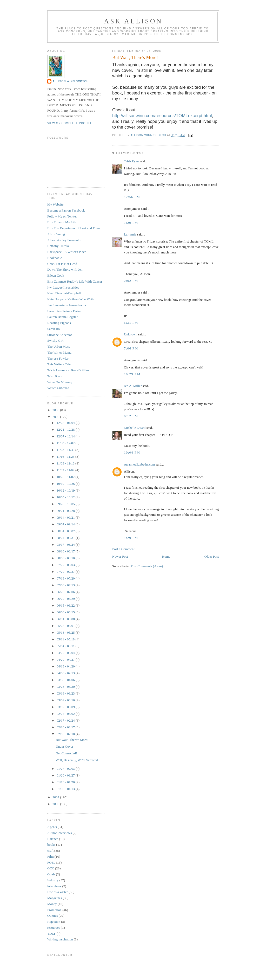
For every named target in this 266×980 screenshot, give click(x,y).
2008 (56, 417)
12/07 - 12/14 (66, 436)
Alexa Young (56, 234)
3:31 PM (131, 323)
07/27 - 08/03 (66, 565)
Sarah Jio (54, 329)
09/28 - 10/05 (66, 504)
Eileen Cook (56, 275)
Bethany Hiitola (58, 246)
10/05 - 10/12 (66, 497)
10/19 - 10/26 (66, 484)
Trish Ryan (131, 161)
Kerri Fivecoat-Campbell (64, 293)
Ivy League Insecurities (63, 287)
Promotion (54, 910)
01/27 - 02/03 (66, 769)
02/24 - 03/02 (66, 714)
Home (166, 556)
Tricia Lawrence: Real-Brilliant (68, 370)
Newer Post (120, 556)
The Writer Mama (59, 352)
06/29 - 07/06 (66, 592)
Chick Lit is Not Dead (62, 264)
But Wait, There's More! (72, 740)
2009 (56, 410)
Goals (51, 874)
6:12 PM (131, 416)
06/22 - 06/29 (66, 599)
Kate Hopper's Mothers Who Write (71, 299)
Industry (53, 880)
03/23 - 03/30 (66, 687)
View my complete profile (70, 123)
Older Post (212, 556)
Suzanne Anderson (60, 335)
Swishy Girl (55, 341)
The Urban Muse (59, 346)
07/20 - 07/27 (66, 572)
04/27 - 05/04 (66, 653)
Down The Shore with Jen (65, 269)
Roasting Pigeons (59, 323)
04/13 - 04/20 (66, 666)
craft (50, 851)
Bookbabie (55, 258)
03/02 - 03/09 (66, 707)
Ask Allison (133, 21)
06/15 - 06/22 (66, 605)
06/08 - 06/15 (66, 612)
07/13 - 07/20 (66, 578)
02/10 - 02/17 (66, 727)
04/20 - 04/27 (66, 660)
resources (54, 928)
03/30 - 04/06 (66, 680)
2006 (56, 804)
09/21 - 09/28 (66, 511)
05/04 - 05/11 (66, 646)
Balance (53, 839)
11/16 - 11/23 (66, 457)
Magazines (55, 898)
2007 (56, 797)
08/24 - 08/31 (66, 538)
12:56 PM (132, 197)
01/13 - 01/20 (66, 782)
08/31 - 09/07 (66, 531)
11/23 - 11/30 (66, 450)
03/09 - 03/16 (66, 700)
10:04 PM (132, 452)
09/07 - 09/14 (66, 524)
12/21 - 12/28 (66, 429)
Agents (52, 827)
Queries (52, 916)
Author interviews (59, 833)
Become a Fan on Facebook (66, 210)
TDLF (52, 934)
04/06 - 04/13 (66, 673)
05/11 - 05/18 (66, 639)
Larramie (130, 234)
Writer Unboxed (58, 388)
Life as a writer (58, 892)
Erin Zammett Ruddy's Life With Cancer (75, 281)
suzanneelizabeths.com (139, 464)
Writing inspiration (60, 939)
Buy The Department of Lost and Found (74, 228)
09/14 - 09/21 (66, 517)
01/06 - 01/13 (66, 789)
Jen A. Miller (133, 386)
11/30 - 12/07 (66, 443)
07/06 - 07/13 (66, 585)
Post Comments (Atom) (147, 566)
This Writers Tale (59, 364)
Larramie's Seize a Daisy (64, 311)
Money (52, 904)
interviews (54, 886)
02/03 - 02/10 (66, 734)
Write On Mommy (60, 382)
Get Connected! (66, 753)
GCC (51, 868)
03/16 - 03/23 (66, 693)
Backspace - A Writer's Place (67, 252)
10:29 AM (132, 374)
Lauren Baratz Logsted (63, 317)
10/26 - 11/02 (66, 477)
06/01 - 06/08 (66, 619)
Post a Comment (123, 549)
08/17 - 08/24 (66, 545)
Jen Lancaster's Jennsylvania (67, 305)
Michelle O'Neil (135, 428)
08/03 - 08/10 (66, 558)
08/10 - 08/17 (66, 551)
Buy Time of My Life (62, 222)
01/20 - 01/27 (66, 775)
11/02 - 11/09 (66, 470)
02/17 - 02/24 (66, 720)
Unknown (131, 334)
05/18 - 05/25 (66, 632)
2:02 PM (131, 281)
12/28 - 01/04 (66, 423)
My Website (55, 204)
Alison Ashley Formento (64, 240)
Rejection (54, 922)
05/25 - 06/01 (66, 626)
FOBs (51, 863)
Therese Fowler (58, 358)
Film (51, 857)
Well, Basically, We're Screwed (77, 760)
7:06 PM (131, 348)
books (51, 845)
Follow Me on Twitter (62, 216)
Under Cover (64, 746)
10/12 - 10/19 (66, 490)
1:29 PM (131, 223)
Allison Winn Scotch (71, 81)
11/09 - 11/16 (66, 463)
